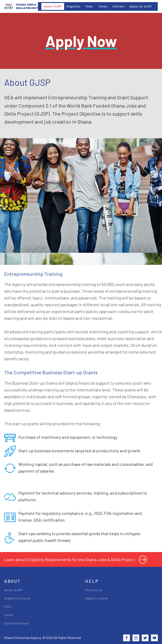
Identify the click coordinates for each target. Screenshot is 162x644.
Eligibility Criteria (17, 598)
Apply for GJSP (141, 6)
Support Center (97, 598)
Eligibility (74, 6)
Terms (103, 6)
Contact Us (94, 590)
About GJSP (53, 6)
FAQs (89, 6)
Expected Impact (17, 623)
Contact (118, 6)
